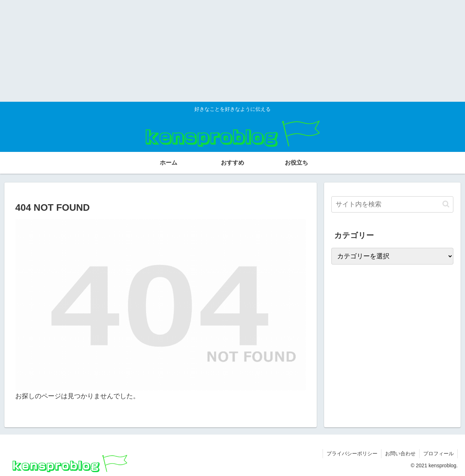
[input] (392, 204)
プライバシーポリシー (352, 453)
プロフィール (438, 453)
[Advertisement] (218, 51)
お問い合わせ (400, 453)
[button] (446, 204)
